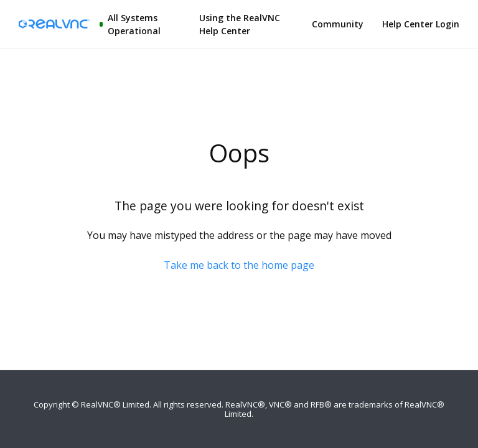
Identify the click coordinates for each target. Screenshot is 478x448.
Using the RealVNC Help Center (240, 24)
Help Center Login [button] (421, 24)
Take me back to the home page (239, 265)
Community (338, 24)
